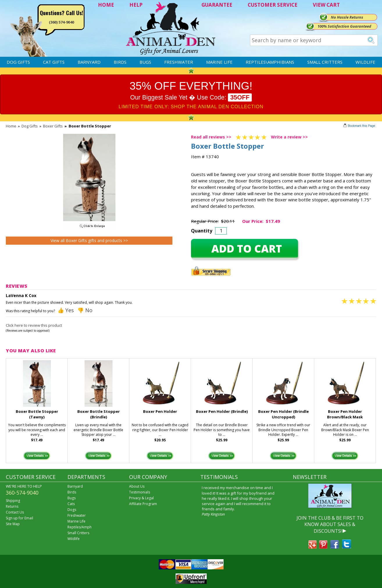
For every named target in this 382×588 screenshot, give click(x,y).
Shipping (13, 501)
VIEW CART (326, 5)
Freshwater (179, 62)
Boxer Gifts (53, 126)
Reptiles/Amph (80, 527)
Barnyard (89, 62)
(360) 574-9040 (61, 22)
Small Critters (325, 62)
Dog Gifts (18, 62)
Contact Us (15, 512)
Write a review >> (289, 137)
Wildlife (365, 62)
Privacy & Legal (141, 498)
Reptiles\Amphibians (270, 62)
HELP (136, 5)
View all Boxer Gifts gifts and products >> (89, 240)
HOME (106, 5)
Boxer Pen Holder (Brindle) (222, 411)
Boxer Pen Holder (160, 411)
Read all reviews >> (211, 137)
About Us (137, 486)
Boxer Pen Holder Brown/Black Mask (345, 414)
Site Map (13, 524)
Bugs (145, 62)
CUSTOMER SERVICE (273, 5)
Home (11, 126)
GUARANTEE (217, 5)
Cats (71, 504)
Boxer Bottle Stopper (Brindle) (99, 414)
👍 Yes (66, 310)
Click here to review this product (34, 325)
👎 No (85, 310)
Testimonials (140, 492)
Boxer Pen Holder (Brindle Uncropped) (283, 414)
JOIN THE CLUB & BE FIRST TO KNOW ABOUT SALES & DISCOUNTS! (330, 524)
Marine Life (219, 62)
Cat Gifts (54, 62)
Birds (120, 62)
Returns (12, 506)
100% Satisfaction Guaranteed (344, 26)
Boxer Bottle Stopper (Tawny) (37, 414)
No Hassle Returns (347, 17)
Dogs (72, 510)
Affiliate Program (143, 504)
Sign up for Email (19, 518)
